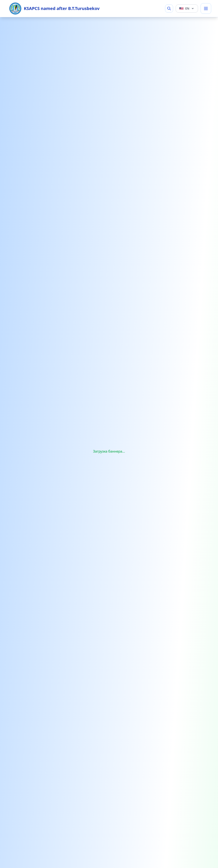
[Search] (169, 8)
